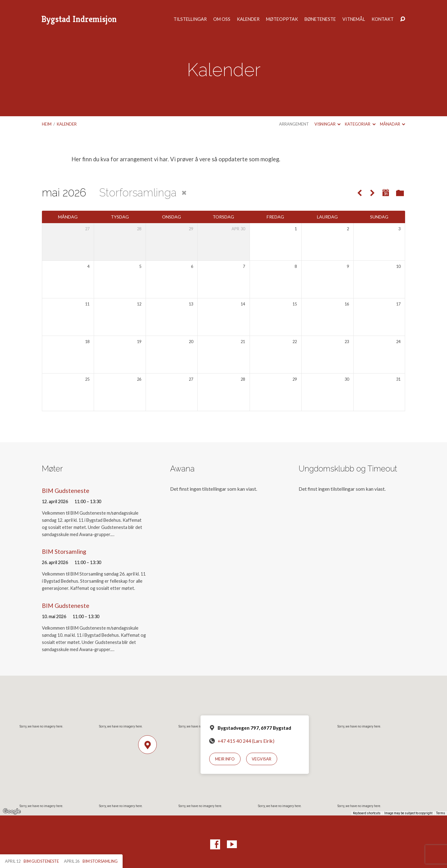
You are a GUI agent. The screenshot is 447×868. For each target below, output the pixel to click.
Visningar (327, 124)
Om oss (222, 19)
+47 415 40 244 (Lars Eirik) (246, 741)
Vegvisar (262, 759)
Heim (47, 124)
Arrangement (294, 124)
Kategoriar (360, 124)
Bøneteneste (320, 19)
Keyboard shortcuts (367, 813)
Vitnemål (354, 19)
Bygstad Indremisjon (79, 19)
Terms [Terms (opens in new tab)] (441, 813)
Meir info (225, 759)
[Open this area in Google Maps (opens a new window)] (12, 811)
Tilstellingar (190, 19)
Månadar (393, 124)
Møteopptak (282, 19)
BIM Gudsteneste (66, 491)
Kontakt (383, 19)
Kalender (248, 19)
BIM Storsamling (64, 551)
